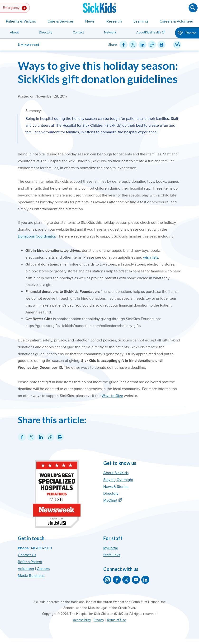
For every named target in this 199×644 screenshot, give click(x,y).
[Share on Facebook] (123, 45)
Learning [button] (141, 21)
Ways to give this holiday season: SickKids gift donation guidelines (98, 72)
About (14, 32)
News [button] (90, 21)
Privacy (99, 620)
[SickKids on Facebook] (117, 580)
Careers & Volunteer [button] (176, 21)
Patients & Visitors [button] (21, 21)
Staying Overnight (118, 480)
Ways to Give (112, 396)
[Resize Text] (177, 45)
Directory (46, 32)
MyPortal (111, 548)
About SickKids (116, 473)
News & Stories (116, 487)
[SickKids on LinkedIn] (145, 580)
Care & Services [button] (61, 21)
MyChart (110, 500)
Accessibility (82, 620)
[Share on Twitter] (133, 45)
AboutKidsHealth (149, 32)
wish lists (151, 257)
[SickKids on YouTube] (136, 580)
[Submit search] (193, 8)
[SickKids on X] (126, 580)
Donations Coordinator (36, 236)
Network (110, 32)
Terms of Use (116, 620)
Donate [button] (187, 33)
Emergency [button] (15, 8)
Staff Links (112, 555)
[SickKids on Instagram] (107, 580)
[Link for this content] (152, 45)
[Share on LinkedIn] (142, 45)
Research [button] (114, 21)
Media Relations (31, 576)
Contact (78, 32)
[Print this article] (161, 45)
